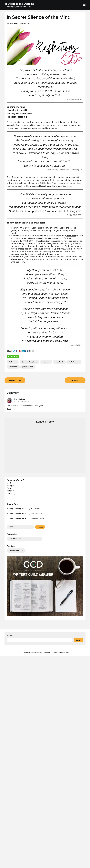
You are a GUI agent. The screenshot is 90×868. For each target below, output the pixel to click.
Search (9, 636)
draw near (46, 362)
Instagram (11, 486)
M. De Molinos (74, 362)
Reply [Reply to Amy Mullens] (9, 409)
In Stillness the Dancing (19, 4)
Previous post (15, 380)
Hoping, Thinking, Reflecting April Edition (24, 508)
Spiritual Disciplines (30, 362)
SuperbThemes (65, 653)
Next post (75, 380)
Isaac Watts (59, 362)
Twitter (10, 488)
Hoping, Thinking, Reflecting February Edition (25, 518)
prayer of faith (28, 367)
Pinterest (10, 491)
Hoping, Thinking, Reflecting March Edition (24, 513)
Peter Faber (13, 367)
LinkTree (10, 483)
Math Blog (11, 493)
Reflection (13, 362)
